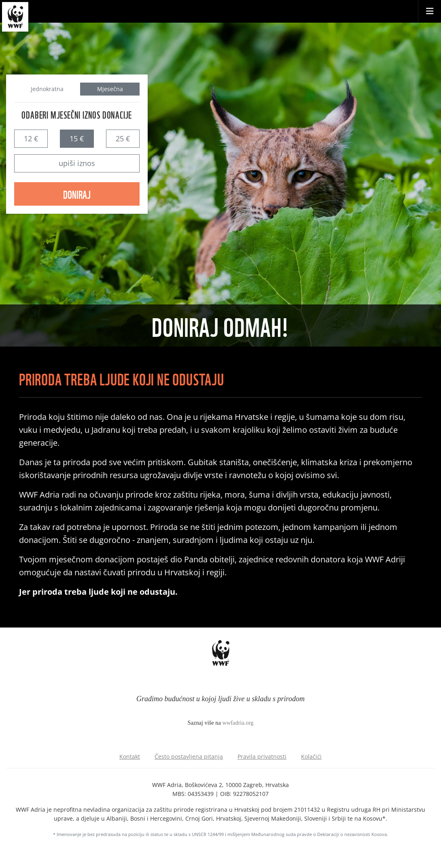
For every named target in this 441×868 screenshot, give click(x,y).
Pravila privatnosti (262, 756)
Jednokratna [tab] (47, 89)
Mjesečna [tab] (110, 89)
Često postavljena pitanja (189, 756)
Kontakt (130, 756)
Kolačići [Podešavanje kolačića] (311, 756)
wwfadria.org (238, 723)
